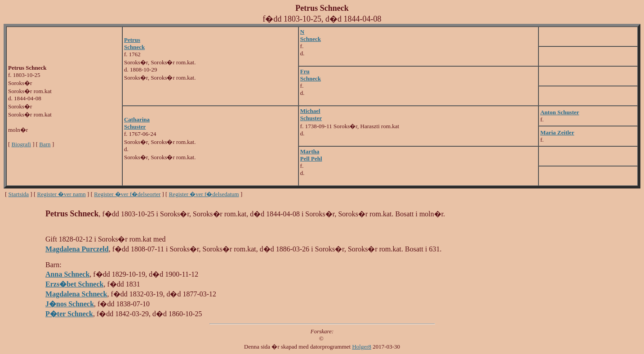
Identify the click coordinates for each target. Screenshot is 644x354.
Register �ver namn (62, 194)
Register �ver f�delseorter (127, 194)
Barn (45, 144)
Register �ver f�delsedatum (204, 194)
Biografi (21, 144)
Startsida (19, 194)
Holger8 (362, 347)
